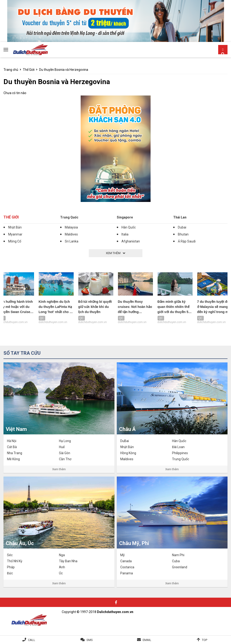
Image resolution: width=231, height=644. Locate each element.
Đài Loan (178, 447)
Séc (10, 555)
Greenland (180, 567)
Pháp (11, 567)
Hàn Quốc (129, 227)
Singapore (125, 217)
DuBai (125, 441)
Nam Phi (178, 555)
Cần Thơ (65, 459)
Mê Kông (13, 459)
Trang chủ (11, 70)
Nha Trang (15, 453)
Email (147, 640)
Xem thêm (59, 469)
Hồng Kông (128, 453)
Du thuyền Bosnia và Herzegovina (64, 70)
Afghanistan (131, 241)
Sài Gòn (65, 453)
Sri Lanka (72, 241)
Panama (127, 573)
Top (205, 640)
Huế (62, 447)
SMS (90, 640)
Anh (62, 567)
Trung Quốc (69, 217)
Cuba (176, 561)
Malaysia (71, 227)
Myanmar (15, 234)
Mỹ (122, 555)
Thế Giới (29, 70)
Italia (125, 234)
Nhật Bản (15, 227)
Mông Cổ (15, 241)
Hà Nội (12, 441)
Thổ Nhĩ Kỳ (15, 561)
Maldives (71, 234)
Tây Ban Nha (68, 561)
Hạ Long (65, 441)
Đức (10, 573)
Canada (126, 561)
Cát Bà (12, 447)
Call (32, 640)
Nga (62, 555)
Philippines (180, 453)
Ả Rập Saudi (187, 241)
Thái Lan (180, 217)
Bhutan (183, 234)
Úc (61, 573)
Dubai (182, 227)
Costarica (127, 567)
